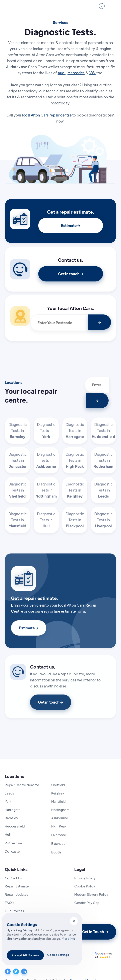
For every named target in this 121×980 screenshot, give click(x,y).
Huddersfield (15, 826)
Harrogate (13, 810)
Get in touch (71, 274)
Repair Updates (17, 894)
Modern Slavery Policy (91, 894)
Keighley (58, 793)
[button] (74, 921)
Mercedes (76, 73)
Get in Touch (95, 932)
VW (93, 73)
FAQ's (10, 903)
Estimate (71, 225)
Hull (8, 834)
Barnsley (11, 818)
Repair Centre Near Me (22, 785)
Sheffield (58, 785)
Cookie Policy (85, 886)
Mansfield (58, 801)
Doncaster (13, 851)
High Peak (59, 826)
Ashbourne (60, 818)
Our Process (14, 911)
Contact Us (13, 878)
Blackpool (59, 843)
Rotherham (13, 843)
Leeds (10, 793)
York (8, 801)
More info (68, 938)
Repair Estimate (17, 886)
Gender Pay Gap (87, 903)
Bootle (56, 852)
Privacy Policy (85, 878)
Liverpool (58, 835)
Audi (62, 73)
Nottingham (60, 810)
